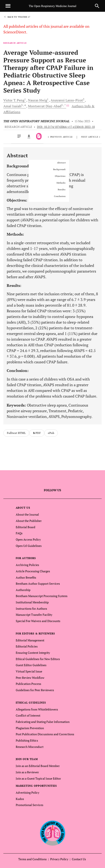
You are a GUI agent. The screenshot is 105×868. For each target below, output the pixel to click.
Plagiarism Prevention (30, 728)
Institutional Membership (32, 602)
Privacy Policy (59, 859)
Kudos (20, 799)
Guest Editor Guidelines (31, 665)
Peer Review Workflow (30, 678)
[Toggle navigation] (8, 6)
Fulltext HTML (16, 433)
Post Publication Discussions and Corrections (45, 734)
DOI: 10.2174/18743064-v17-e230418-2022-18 (66, 127)
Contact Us (79, 859)
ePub (51, 433)
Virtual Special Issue (29, 671)
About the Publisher (29, 521)
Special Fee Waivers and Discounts (38, 621)
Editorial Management (30, 640)
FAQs (19, 533)
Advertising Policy (28, 792)
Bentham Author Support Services (38, 584)
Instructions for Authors (31, 609)
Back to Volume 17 (19, 17)
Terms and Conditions (32, 859)
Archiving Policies (27, 565)
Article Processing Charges (33, 571)
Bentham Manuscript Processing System (42, 596)
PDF (37, 433)
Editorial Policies (27, 646)
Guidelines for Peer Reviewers (35, 690)
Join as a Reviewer (27, 772)
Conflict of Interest (28, 715)
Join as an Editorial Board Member (38, 766)
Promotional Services (30, 805)
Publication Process (28, 684)
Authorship (23, 590)
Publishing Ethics (27, 740)
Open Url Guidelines (29, 546)
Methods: (61, 183)
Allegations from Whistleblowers (37, 709)
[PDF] (39, 136)
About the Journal (27, 514)
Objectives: (60, 176)
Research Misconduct (30, 747)
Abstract (61, 163)
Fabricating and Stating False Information (43, 722)
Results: (62, 190)
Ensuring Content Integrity (33, 653)
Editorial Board (26, 527)
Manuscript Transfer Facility (34, 615)
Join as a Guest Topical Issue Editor (38, 778)
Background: (59, 169)
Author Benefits (26, 577)
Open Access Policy (28, 539)
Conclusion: (60, 196)
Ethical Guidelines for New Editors (38, 659)
